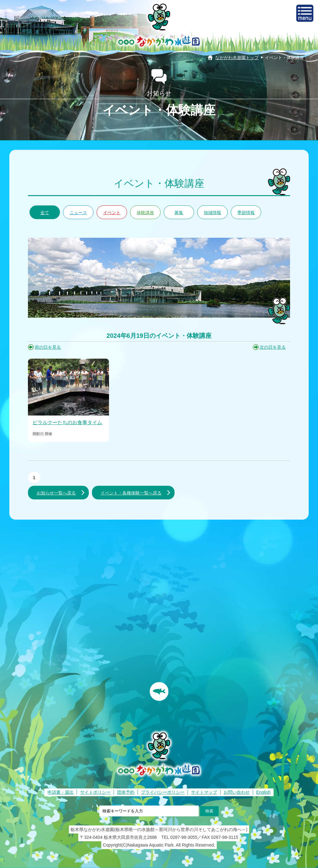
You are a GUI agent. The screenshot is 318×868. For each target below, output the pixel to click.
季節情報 (246, 213)
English (263, 792)
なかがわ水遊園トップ (237, 57)
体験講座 (145, 213)
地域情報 (212, 213)
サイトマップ (204, 792)
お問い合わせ (237, 792)
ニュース (78, 213)
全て (45, 213)
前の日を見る (48, 347)
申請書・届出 (61, 792)
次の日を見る (273, 347)
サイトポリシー (95, 792)
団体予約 (126, 792)
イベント (112, 213)
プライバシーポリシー (163, 792)
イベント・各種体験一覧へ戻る (131, 493)
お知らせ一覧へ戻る (56, 493)
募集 (179, 213)
